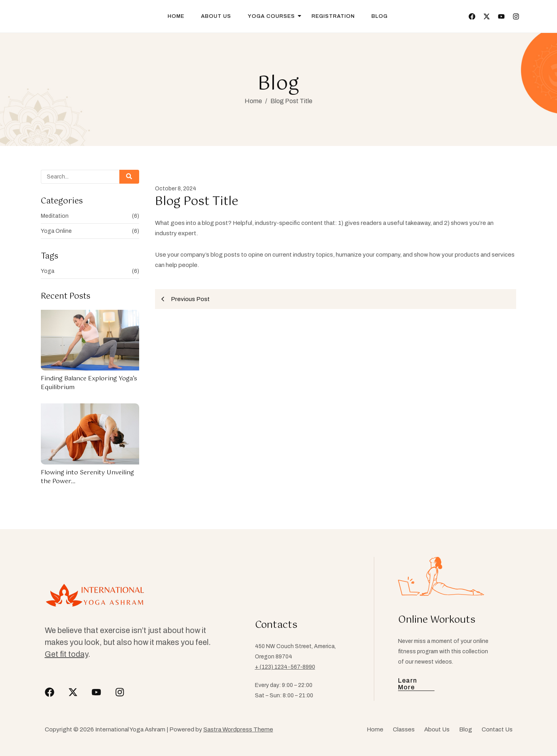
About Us (216, 16)
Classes (404, 729)
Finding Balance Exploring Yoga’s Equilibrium (89, 383)
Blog (380, 16)
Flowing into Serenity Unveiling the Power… (87, 477)
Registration (333, 16)
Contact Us (497, 729)
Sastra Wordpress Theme (238, 729)
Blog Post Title (291, 101)
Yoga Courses (274, 16)
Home (176, 16)
